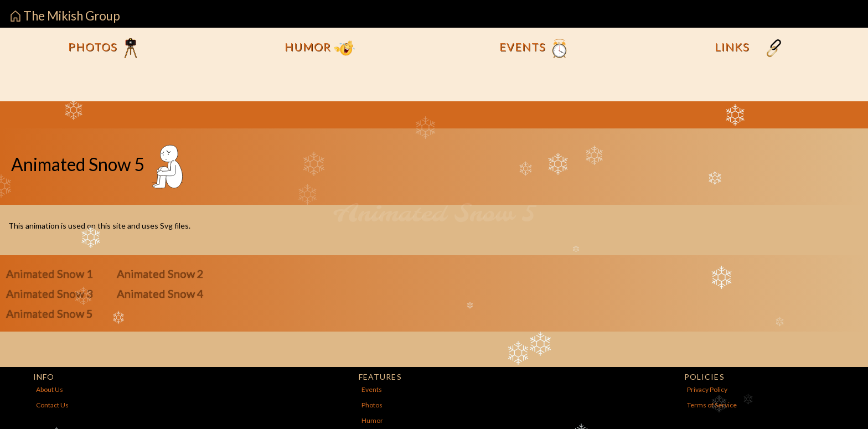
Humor (320, 48)
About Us (50, 389)
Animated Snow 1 (50, 273)
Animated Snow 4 (160, 293)
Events (535, 48)
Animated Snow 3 (50, 293)
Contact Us (52, 405)
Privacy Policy (707, 389)
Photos (105, 48)
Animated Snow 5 (50, 313)
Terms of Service (712, 405)
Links (750, 48)
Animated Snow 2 (160, 273)
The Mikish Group (65, 16)
